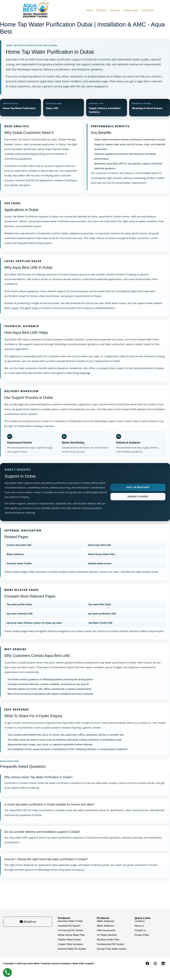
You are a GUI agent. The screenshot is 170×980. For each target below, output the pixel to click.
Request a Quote (138, 497)
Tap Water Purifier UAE (100, 623)
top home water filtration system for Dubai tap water (34, 623)
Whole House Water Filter (102, 554)
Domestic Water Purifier (19, 564)
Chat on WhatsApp (138, 488)
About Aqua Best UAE (100, 545)
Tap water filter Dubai (99, 605)
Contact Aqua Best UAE (19, 545)
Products (102, 10)
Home (90, 10)
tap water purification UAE (102, 614)
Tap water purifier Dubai (19, 605)
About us (115, 10)
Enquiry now (131, 10)
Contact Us (147, 10)
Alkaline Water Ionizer (100, 564)
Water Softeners (15, 554)
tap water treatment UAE (20, 614)
